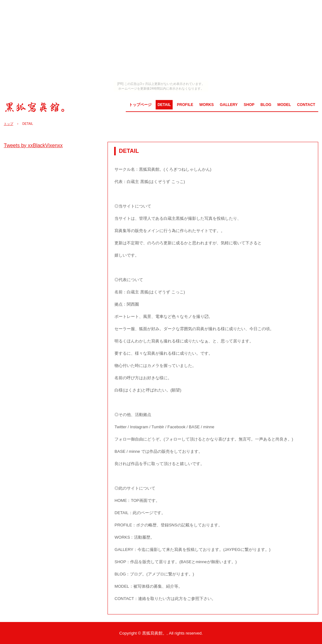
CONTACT (306, 105)
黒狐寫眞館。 (37, 107)
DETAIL (164, 105)
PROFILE (185, 105)
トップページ (140, 105)
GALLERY (229, 105)
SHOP (249, 105)
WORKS (207, 105)
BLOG (266, 105)
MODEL (284, 105)
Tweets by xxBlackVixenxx (33, 145)
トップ (8, 124)
